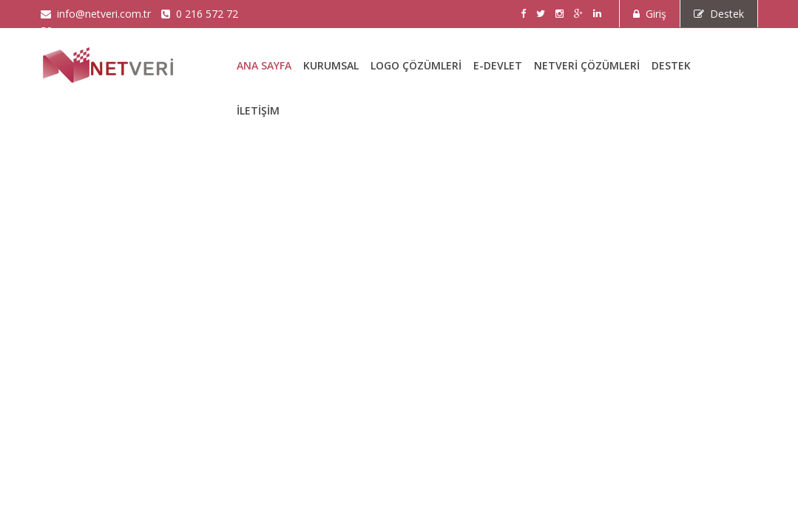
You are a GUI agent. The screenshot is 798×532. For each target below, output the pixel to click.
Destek (719, 14)
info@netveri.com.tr (96, 14)
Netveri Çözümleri (587, 65)
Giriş (650, 14)
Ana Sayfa (264, 65)
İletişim (258, 110)
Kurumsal (331, 65)
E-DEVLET (498, 65)
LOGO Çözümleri (416, 65)
